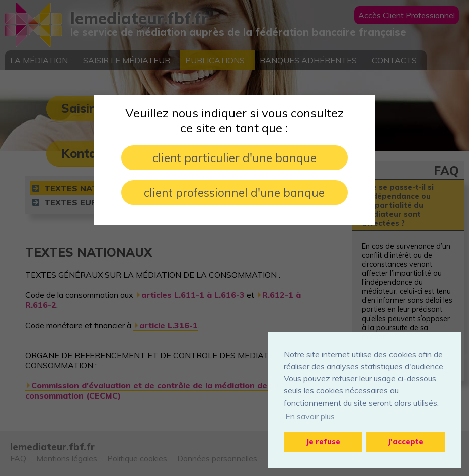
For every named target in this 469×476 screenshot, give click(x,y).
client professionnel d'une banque (234, 192)
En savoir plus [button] (310, 416)
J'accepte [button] (406, 442)
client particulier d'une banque (234, 158)
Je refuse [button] (323, 442)
